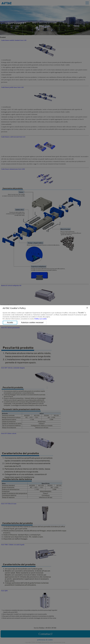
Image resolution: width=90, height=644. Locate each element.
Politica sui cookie (41, 319)
